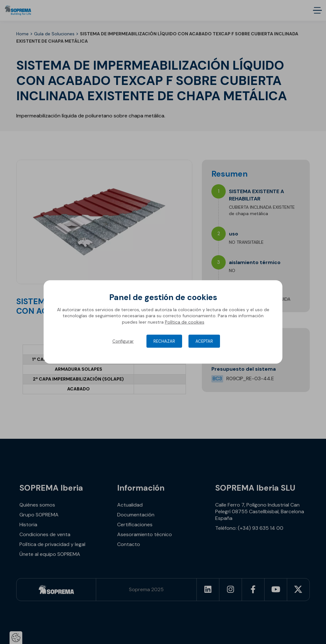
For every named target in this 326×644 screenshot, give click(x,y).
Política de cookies (185, 322)
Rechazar (164, 341)
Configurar (123, 341)
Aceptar (204, 341)
